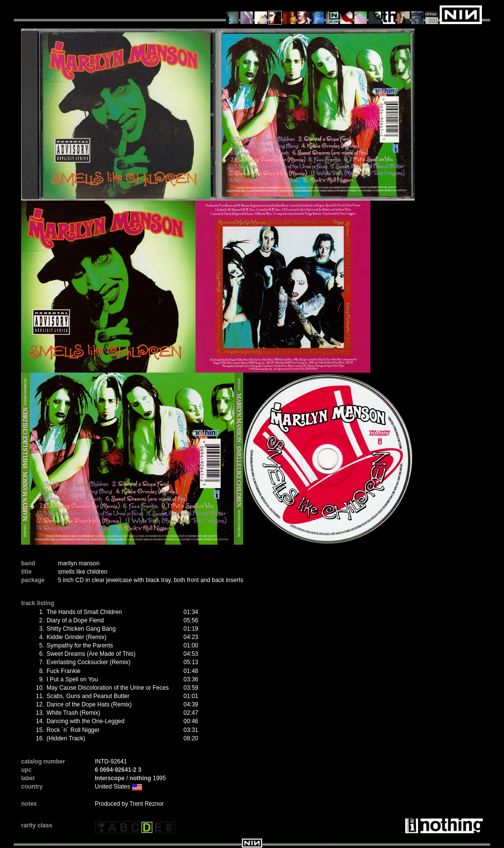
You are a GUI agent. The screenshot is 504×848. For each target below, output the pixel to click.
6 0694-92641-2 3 (118, 770)
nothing (140, 778)
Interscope (110, 778)
